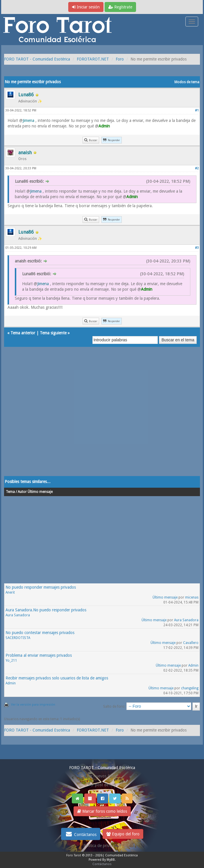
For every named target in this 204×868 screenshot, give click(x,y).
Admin (193, 665)
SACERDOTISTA (18, 638)
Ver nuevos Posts (102, 776)
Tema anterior (23, 333)
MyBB (111, 860)
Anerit (10, 592)
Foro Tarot (74, 855)
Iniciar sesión (86, 7)
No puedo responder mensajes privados (41, 587)
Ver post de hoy (102, 785)
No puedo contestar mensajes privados (40, 633)
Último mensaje (165, 597)
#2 (197, 168)
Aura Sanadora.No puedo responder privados (46, 610)
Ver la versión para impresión (33, 705)
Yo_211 (11, 661)
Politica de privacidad (102, 846)
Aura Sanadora (18, 615)
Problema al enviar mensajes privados (39, 655)
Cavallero (191, 643)
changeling (190, 688)
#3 (197, 248)
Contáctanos (81, 834)
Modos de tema (187, 82)
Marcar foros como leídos (102, 811)
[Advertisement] (102, 417)
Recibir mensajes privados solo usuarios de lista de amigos (57, 678)
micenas (192, 597)
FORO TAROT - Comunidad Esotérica (37, 59)
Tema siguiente (53, 333)
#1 (197, 110)
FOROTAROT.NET (93, 59)
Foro (120, 59)
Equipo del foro (123, 834)
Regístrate (120, 7)
